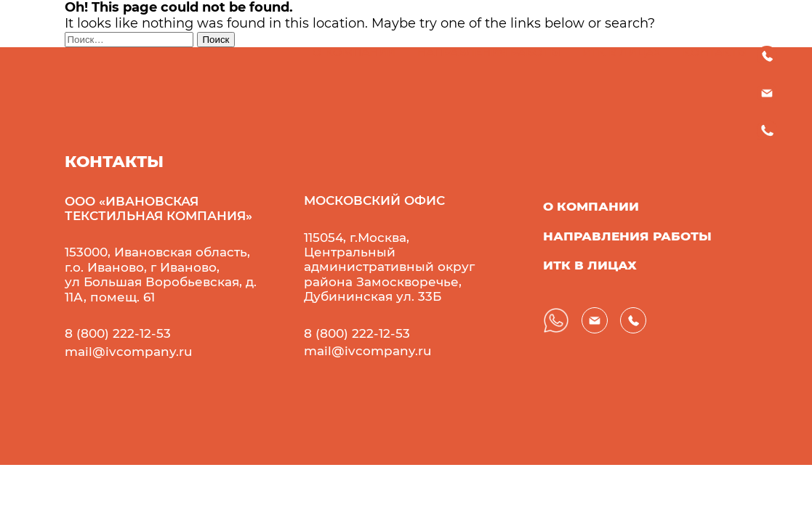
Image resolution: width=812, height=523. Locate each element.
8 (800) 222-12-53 (118, 333)
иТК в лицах (590, 265)
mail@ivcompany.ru (129, 352)
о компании (591, 206)
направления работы (627, 236)
